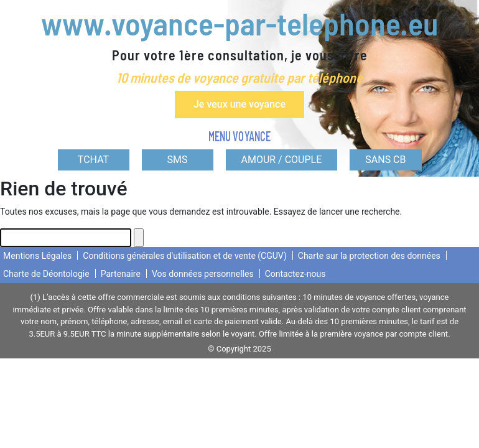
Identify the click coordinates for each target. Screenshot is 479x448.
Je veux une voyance (240, 104)
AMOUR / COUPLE (282, 160)
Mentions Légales (37, 256)
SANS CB (385, 160)
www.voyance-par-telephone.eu (240, 23)
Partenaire (121, 274)
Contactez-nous (295, 274)
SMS (178, 160)
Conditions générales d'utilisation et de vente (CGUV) (184, 256)
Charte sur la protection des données (369, 256)
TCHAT (93, 160)
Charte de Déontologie (46, 274)
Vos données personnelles (203, 274)
